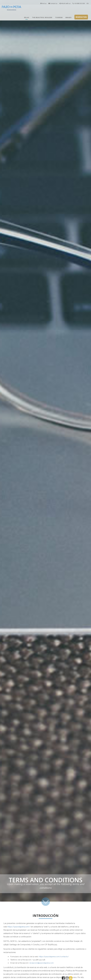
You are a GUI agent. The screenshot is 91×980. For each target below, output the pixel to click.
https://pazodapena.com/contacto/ (54, 957)
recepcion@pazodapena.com (41, 963)
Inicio (20, 18)
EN (88, 3)
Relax (27, 17)
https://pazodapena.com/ (19, 927)
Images (68, 17)
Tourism (59, 17)
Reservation (81, 17)
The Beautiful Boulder (42, 17)
